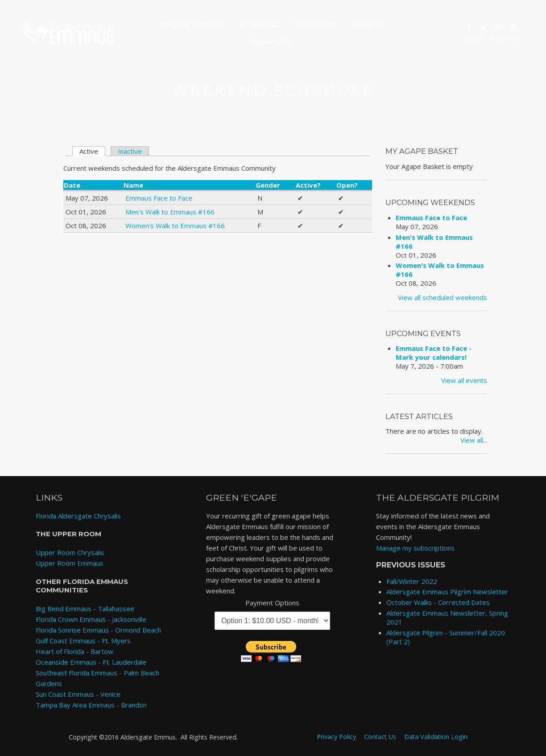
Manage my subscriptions (415, 548)
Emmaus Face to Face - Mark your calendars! (434, 353)
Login (473, 38)
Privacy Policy (336, 737)
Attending (260, 25)
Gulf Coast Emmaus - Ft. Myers (83, 641)
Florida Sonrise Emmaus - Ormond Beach (98, 630)
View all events (464, 380)
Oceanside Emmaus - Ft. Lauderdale (91, 662)
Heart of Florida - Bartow (74, 651)
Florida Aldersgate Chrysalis (78, 516)
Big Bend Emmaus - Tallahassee (85, 608)
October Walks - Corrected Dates (438, 602)
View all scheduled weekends (443, 297)
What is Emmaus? (194, 25)
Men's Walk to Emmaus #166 (170, 212)
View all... (474, 440)
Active (92, 151)
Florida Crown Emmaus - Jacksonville (91, 619)
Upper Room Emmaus (70, 563)
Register (506, 38)
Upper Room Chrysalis (70, 552)
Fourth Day (315, 25)
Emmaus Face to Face (159, 198)
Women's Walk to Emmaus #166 (175, 226)
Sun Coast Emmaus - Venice (78, 694)
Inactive (130, 151)
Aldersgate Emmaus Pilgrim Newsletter (447, 592)
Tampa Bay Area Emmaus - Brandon (91, 705)
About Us (368, 25)
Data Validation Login (436, 737)
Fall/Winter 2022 (412, 581)
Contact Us (273, 42)
